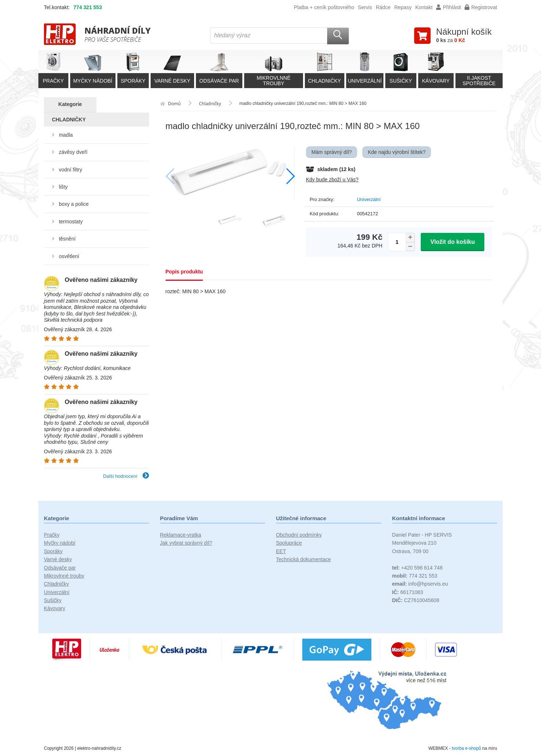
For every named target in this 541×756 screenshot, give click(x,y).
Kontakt (424, 7)
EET (281, 551)
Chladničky (56, 584)
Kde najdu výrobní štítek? (397, 152)
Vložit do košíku (453, 242)
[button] (290, 176)
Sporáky (53, 551)
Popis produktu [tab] (184, 272)
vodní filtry (71, 170)
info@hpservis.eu (420, 584)
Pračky (52, 535)
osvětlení (69, 256)
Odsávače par (60, 568)
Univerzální (369, 199)
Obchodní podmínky (299, 535)
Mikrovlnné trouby (64, 576)
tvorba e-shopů (466, 748)
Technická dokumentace (303, 559)
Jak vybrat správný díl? (186, 543)
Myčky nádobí (60, 543)
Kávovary (54, 608)
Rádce (383, 7)
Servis (365, 7)
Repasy (403, 7)
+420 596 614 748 (417, 568)
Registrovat (481, 7)
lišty (63, 187)
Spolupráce (289, 543)
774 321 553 (88, 7)
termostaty (71, 222)
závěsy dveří (73, 152)
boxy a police (74, 204)
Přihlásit (449, 7)
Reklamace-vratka (181, 535)
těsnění (67, 239)
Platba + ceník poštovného (324, 7)
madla (66, 135)
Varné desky (58, 559)
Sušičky (53, 600)
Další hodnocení (126, 476)
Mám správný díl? (332, 152)
